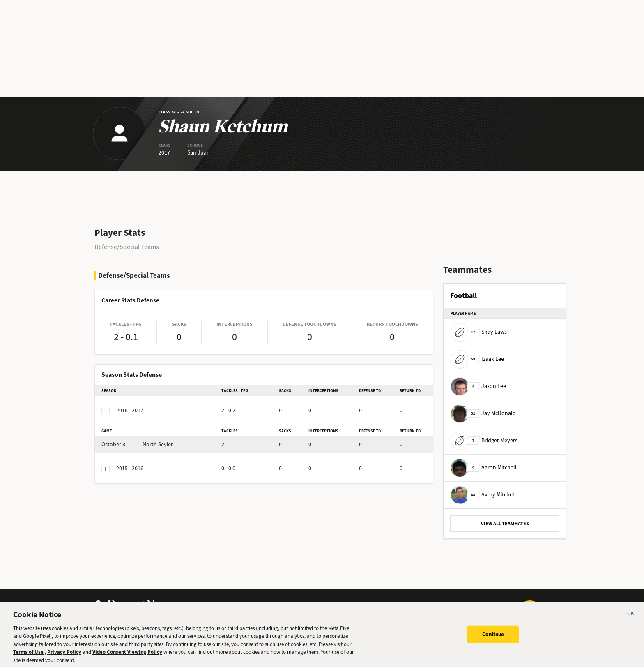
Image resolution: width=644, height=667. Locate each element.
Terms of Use (28, 657)
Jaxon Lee (478, 386)
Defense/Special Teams (127, 247)
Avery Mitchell (483, 495)
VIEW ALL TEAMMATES (505, 524)
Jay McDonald (483, 413)
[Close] (631, 619)
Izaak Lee (477, 359)
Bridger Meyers (484, 440)
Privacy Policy (64, 657)
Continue (493, 639)
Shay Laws (479, 332)
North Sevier (137, 444)
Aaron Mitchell (484, 467)
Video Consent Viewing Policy (127, 657)
